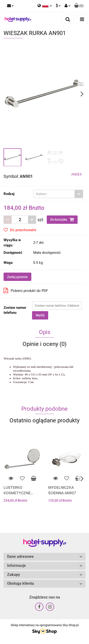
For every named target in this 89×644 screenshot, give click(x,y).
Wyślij (40, 315)
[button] (79, 6)
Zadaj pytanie (17, 277)
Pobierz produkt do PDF (26, 290)
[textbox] (54, 194)
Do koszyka (62, 220)
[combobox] (58, 194)
